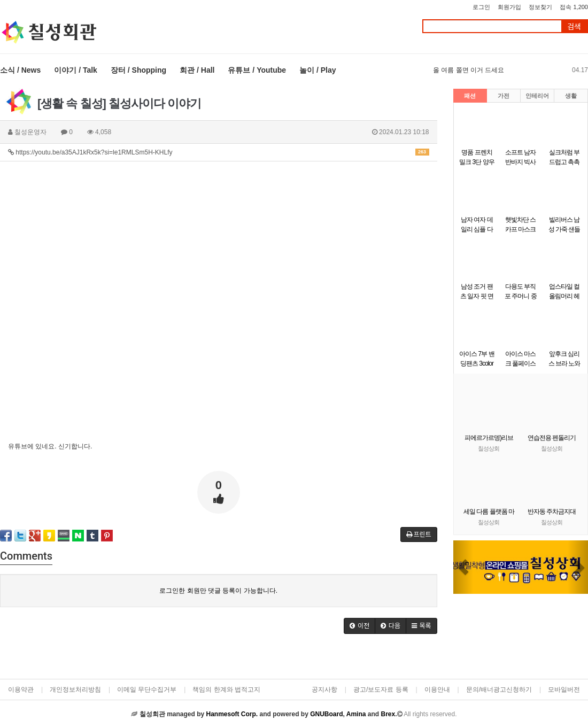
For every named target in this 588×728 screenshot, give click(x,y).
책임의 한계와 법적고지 (226, 690)
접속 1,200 (574, 7)
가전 (504, 96)
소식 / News (20, 70)
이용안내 (437, 690)
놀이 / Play (318, 70)
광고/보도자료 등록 (381, 690)
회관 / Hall (197, 70)
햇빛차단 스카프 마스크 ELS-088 (520, 229)
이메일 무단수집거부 (147, 690)
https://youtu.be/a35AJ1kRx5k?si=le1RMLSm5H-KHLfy (219, 152)
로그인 (481, 7)
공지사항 (324, 690)
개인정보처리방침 (75, 690)
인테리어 (537, 96)
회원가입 (509, 7)
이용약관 (21, 690)
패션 (470, 96)
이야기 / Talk (76, 70)
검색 (574, 26)
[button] (463, 567)
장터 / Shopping (138, 70)
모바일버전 (564, 690)
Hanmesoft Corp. (232, 714)
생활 (571, 96)
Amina (356, 714)
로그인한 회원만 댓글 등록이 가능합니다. (218, 591)
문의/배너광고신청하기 (499, 690)
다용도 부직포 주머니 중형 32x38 (521, 296)
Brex (388, 714)
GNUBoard (326, 714)
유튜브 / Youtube (257, 70)
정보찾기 (540, 7)
